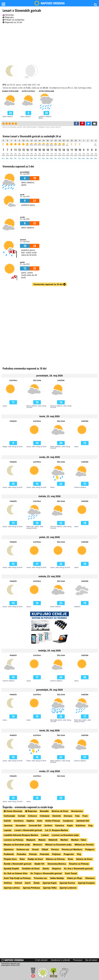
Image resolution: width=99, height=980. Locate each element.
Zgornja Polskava (31, 888)
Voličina (8, 883)
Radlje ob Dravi (35, 859)
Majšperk (31, 840)
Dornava (68, 816)
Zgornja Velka (50, 888)
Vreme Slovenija (13, 811)
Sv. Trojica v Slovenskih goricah (46, 873)
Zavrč (28, 883)
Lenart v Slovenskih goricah (28, 830)
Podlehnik (9, 854)
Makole (42, 840)
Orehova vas (23, 850)
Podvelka (21, 854)
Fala (77, 816)
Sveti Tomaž (71, 873)
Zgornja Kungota (86, 883)
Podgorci (90, 850)
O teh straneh (41, 960)
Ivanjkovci (68, 821)
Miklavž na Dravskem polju (58, 845)
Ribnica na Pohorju (55, 859)
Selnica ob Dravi (84, 859)
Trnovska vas (40, 878)
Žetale (37, 883)
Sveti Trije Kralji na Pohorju (17, 878)
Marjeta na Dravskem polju (17, 845)
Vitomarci (90, 878)
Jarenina (8, 826)
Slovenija (8, 15)
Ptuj (79, 854)
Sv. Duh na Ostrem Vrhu (16, 873)
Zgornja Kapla (50, 883)
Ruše (70, 859)
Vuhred (18, 883)
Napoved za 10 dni (12, 22)
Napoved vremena (12, 960)
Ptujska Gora (10, 859)
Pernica (55, 850)
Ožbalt (45, 850)
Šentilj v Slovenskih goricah (18, 864)
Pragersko (69, 854)
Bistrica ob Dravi (60, 811)
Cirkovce (32, 816)
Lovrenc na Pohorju (14, 840)
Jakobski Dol (83, 821)
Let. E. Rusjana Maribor (57, 830)
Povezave (78, 960)
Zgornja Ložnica (12, 888)
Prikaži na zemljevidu (13, 20)
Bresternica (77, 811)
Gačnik (7, 821)
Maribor (64, 840)
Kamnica (60, 826)
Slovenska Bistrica (57, 864)
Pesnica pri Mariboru (72, 850)
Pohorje (33, 854)
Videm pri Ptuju (75, 878)
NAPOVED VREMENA (49, 3)
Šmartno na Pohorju (79, 864)
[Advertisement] (49, 43)
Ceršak (21, 816)
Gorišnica (19, 821)
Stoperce (56, 869)
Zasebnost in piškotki (60, 960)
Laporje (8, 830)
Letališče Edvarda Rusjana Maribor (21, 835)
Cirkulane (45, 816)
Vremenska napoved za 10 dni (49, 284)
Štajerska (8, 17)
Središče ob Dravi (31, 869)
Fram (85, 816)
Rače (22, 859)
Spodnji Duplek (11, 869)
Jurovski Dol (35, 826)
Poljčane (56, 854)
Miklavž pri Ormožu (84, 845)
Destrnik (57, 816)
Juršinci (48, 826)
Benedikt (44, 811)
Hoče (40, 821)
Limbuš (45, 835)
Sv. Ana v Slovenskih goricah (78, 869)
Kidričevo (81, 826)
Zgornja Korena (67, 883)
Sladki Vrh (39, 864)
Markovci (38, 845)
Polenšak (44, 854)
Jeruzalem (20, 826)
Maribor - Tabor (79, 840)
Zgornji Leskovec (68, 888)
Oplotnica (9, 850)
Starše (46, 869)
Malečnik (53, 840)
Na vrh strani (91, 960)
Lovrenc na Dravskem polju (65, 835)
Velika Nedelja (57, 878)
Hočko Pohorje (53, 821)
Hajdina (30, 821)
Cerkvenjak (9, 816)
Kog (90, 826)
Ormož (35, 850)
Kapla (70, 826)
